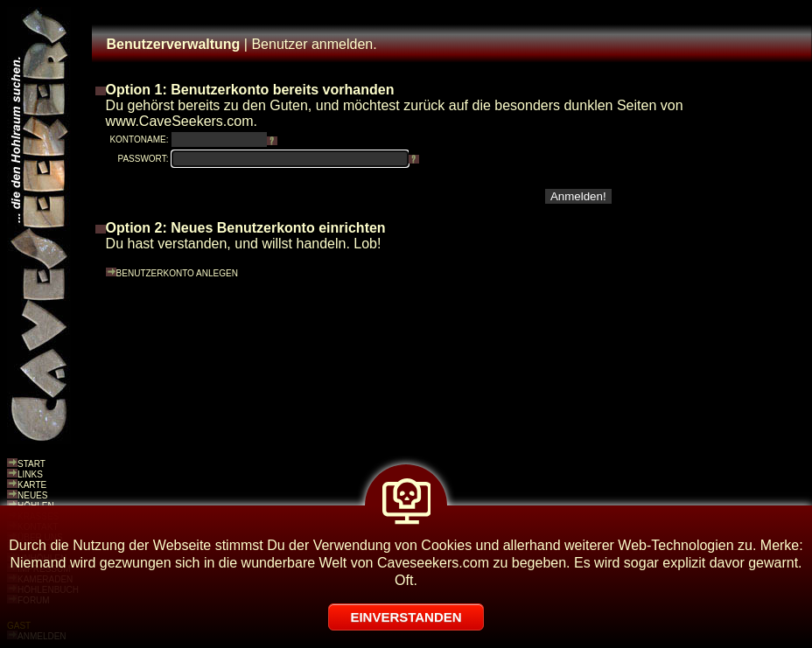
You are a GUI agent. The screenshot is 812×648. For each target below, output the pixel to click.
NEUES (32, 495)
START (31, 464)
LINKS (30, 474)
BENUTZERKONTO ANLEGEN (177, 273)
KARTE (32, 485)
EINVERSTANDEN (406, 617)
